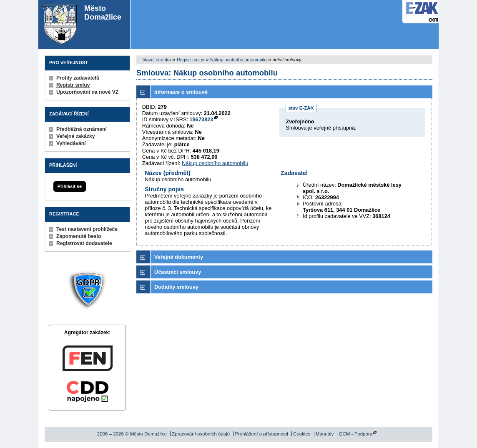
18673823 (202, 119)
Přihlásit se (70, 186)
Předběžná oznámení (82, 129)
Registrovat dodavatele (84, 243)
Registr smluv (73, 85)
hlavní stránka (157, 60)
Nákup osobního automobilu (238, 60)
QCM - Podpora (356, 434)
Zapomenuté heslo (79, 236)
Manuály (325, 434)
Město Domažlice (82, 24)
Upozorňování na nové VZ (87, 92)
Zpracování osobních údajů (201, 434)
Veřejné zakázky (76, 136)
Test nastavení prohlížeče (87, 229)
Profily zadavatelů (78, 78)
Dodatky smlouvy (176, 287)
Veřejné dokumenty (179, 257)
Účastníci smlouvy (178, 272)
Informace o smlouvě (181, 92)
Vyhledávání (71, 143)
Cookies (302, 434)
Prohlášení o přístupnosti (261, 434)
